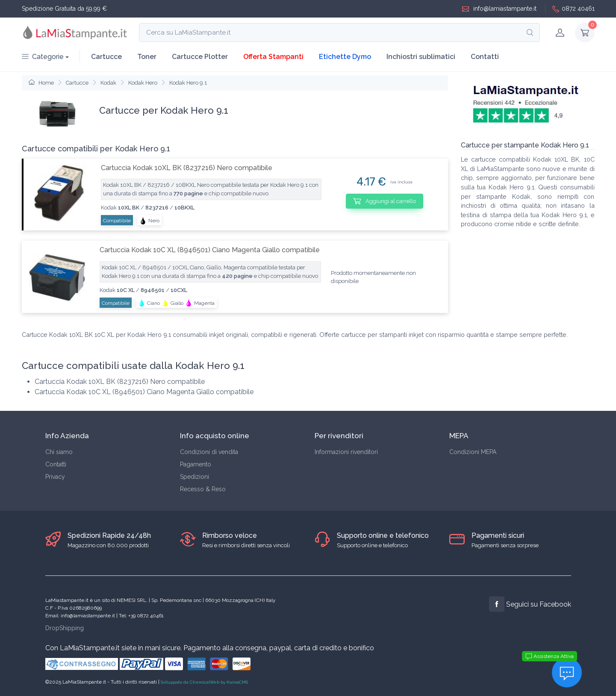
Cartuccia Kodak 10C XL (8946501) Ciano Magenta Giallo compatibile (210, 250)
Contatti (485, 57)
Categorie (43, 57)
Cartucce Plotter (200, 57)
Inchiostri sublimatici (421, 57)
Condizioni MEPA (473, 452)
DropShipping (65, 628)
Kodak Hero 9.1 (188, 83)
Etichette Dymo (345, 57)
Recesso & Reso (203, 489)
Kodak (108, 83)
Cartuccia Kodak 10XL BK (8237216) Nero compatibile (187, 168)
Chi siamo (59, 452)
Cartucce (106, 57)
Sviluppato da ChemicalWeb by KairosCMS (204, 682)
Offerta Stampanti (273, 57)
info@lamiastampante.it (499, 9)
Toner (147, 57)
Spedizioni (195, 477)
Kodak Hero (143, 83)
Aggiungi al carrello (385, 201)
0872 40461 (573, 9)
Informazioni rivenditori (346, 452)
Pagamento (196, 464)
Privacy (55, 477)
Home (41, 83)
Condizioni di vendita (209, 452)
